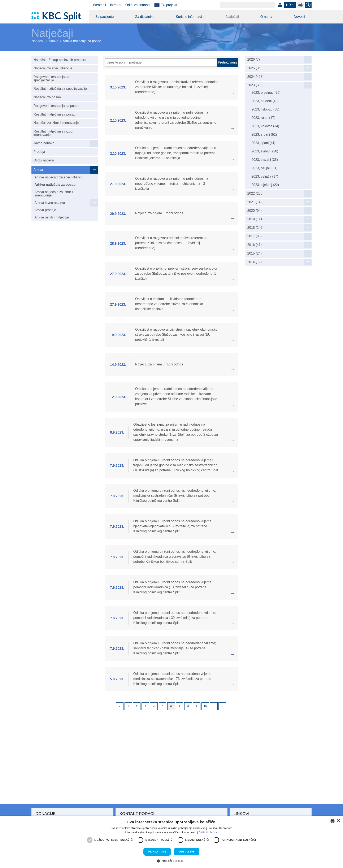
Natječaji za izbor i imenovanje (56, 123)
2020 (255, 211)
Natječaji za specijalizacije (53, 68)
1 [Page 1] (128, 706)
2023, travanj (265, 160)
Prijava (280, 5)
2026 (254, 60)
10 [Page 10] (205, 706)
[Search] (247, 5)
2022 (255, 194)
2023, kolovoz (265, 126)
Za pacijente (105, 17)
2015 (255, 253)
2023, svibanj (265, 151)
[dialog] (171, 842)
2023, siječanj (265, 185)
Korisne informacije (190, 17)
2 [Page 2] (137, 706)
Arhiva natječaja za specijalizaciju (59, 177)
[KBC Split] (58, 17)
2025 (255, 68)
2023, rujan (263, 118)
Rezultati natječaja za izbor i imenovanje (54, 133)
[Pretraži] (161, 62)
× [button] (338, 821)
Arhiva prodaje (45, 210)
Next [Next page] (214, 706)
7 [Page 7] (180, 706)
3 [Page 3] (145, 706)
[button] (172, 861)
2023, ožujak (265, 168)
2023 (255, 85)
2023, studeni (265, 101)
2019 (255, 219)
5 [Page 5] (162, 706)
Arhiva (54, 41)
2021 (255, 202)
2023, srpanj (264, 134)
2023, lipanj (264, 143)
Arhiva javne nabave (50, 203)
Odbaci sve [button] (187, 852)
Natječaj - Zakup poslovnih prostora (60, 60)
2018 (255, 228)
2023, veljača (265, 176)
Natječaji (232, 17)
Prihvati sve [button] (157, 852)
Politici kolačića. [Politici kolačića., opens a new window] (208, 832)
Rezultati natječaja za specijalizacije (60, 89)
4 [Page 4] (154, 706)
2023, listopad (266, 109)
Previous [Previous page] (120, 706)
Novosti (299, 17)
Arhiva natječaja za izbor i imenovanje (53, 194)
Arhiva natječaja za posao (55, 185)
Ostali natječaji (44, 160)
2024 (255, 77)
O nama (266, 17)
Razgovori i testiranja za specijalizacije (51, 79)
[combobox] (333, 821)
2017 (255, 236)
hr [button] (289, 5)
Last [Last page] (222, 706)
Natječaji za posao (47, 97)
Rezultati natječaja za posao (55, 114)
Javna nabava (44, 143)
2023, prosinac (266, 93)
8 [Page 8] (188, 706)
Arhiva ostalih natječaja (52, 217)
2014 (255, 262)
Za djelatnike (145, 17)
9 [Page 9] (197, 706)
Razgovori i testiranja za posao (57, 106)
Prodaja (39, 152)
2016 (255, 245)
